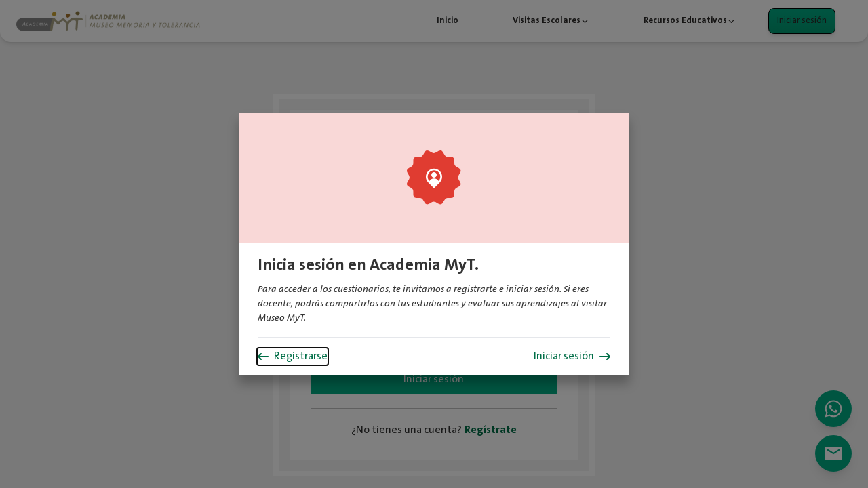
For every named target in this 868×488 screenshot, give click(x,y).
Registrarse (293, 357)
